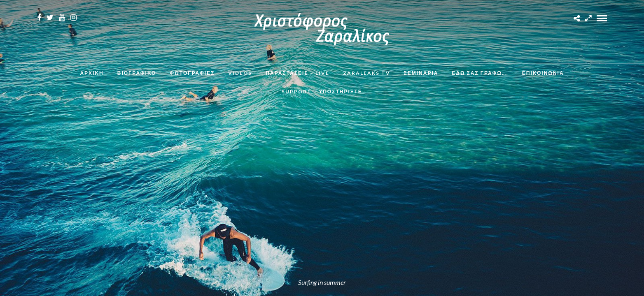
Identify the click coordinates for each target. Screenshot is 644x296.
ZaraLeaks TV (367, 73)
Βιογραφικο (137, 73)
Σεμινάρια (421, 73)
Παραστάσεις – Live (297, 73)
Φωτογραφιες (192, 73)
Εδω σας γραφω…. (480, 73)
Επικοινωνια (543, 73)
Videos (240, 73)
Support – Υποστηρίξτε (322, 91)
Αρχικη (92, 73)
